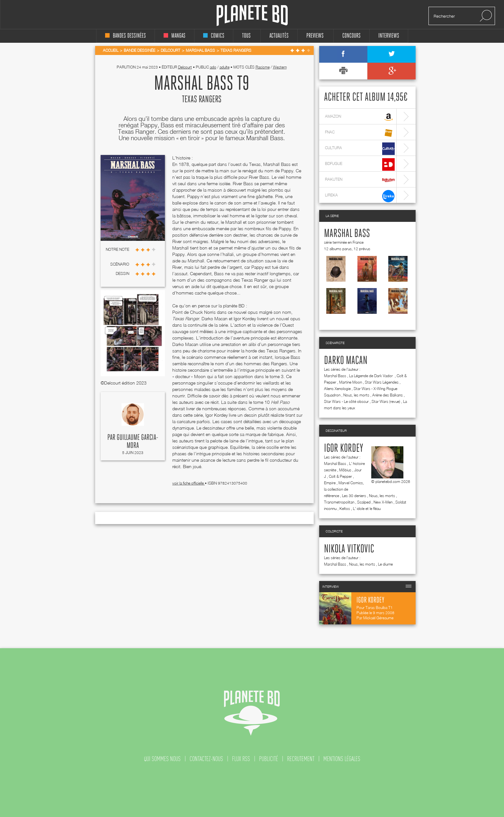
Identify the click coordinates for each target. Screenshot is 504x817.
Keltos (345, 508)
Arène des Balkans (387, 395)
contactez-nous (206, 759)
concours (351, 36)
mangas (175, 36)
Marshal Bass (347, 234)
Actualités (279, 36)
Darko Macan (346, 361)
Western (280, 67)
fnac (360, 133)
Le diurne (385, 564)
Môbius (345, 470)
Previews (315, 36)
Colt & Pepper (340, 476)
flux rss (241, 759)
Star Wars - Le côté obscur (346, 401)
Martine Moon (351, 382)
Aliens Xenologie (337, 389)
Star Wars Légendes (382, 382)
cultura (360, 149)
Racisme (263, 67)
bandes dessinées (126, 36)
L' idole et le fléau (367, 508)
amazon (360, 117)
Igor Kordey (344, 449)
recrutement (301, 759)
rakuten (360, 180)
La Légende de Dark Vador (371, 376)
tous (246, 36)
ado (213, 67)
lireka (360, 196)
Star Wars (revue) (386, 401)
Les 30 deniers (354, 496)
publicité (269, 759)
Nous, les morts (356, 395)
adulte (225, 67)
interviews (389, 36)
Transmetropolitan (339, 502)
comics (214, 36)
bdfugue (360, 164)
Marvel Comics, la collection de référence (344, 489)
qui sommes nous (162, 759)
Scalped (364, 502)
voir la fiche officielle (189, 483)
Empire (330, 483)
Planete (252, 16)
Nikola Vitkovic (349, 549)
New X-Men (383, 502)
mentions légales (342, 759)
